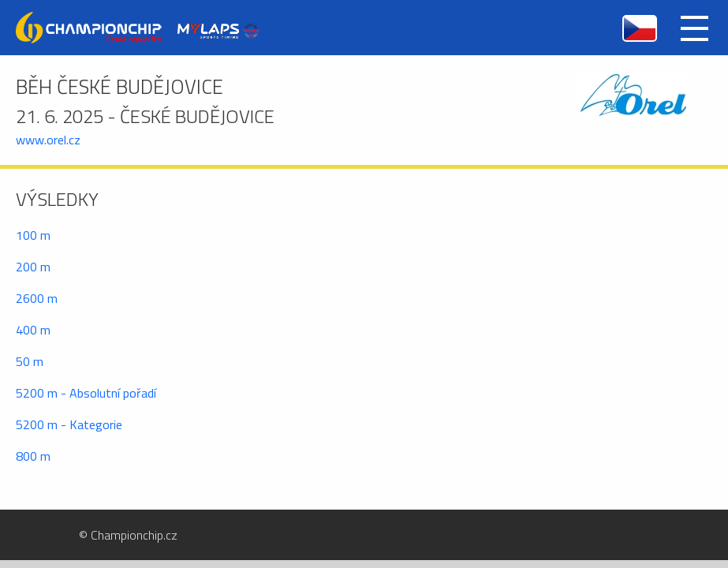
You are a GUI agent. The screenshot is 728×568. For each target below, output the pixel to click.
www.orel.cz (48, 140)
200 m (33, 267)
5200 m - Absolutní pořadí (86, 393)
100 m (33, 235)
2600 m (37, 298)
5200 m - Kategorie (69, 424)
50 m (30, 361)
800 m (33, 456)
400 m (33, 330)
